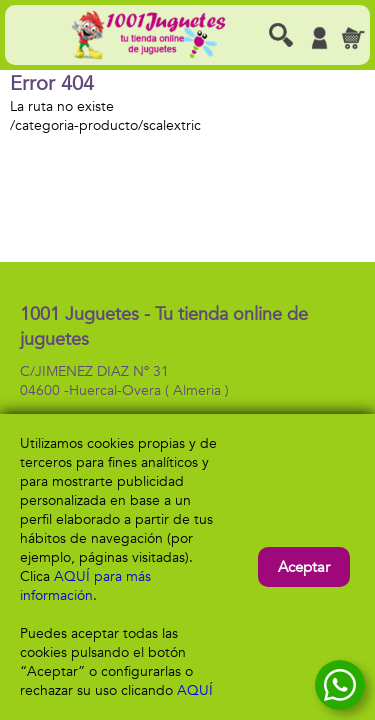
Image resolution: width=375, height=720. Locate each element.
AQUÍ (195, 690)
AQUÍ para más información (85, 586)
